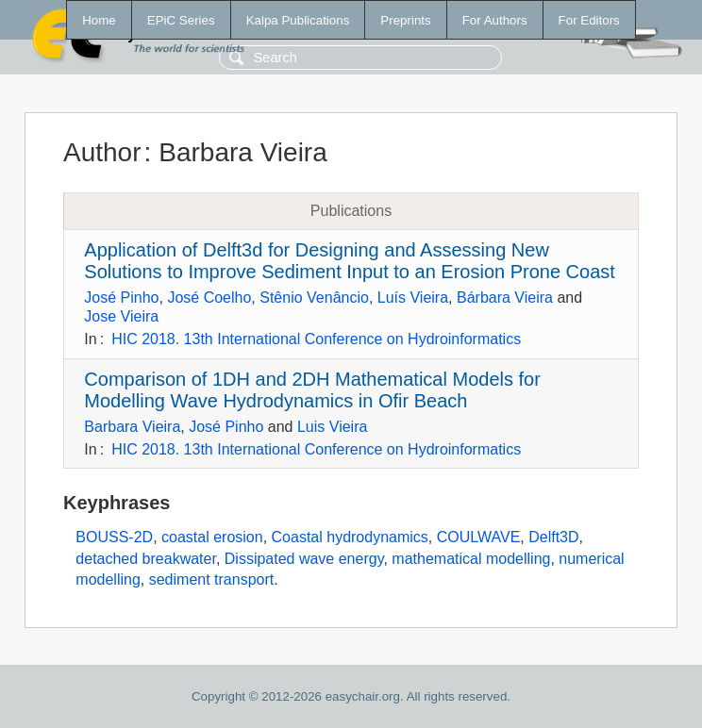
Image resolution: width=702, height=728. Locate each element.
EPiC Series (181, 20)
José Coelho (209, 298)
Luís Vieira (413, 298)
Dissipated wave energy (304, 559)
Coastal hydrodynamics (350, 537)
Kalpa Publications (298, 20)
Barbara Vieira (132, 427)
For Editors (589, 20)
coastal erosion (212, 537)
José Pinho (121, 298)
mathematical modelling (471, 559)
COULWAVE (479, 537)
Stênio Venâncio (314, 298)
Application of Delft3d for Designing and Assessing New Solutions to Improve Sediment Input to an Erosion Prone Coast (350, 261)
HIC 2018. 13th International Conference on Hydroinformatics (316, 339)
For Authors (495, 20)
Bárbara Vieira (505, 298)
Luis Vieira (332, 427)
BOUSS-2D (114, 537)
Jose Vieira (121, 316)
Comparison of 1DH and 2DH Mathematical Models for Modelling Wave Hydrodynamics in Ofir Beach (312, 390)
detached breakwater (146, 559)
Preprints (405, 20)
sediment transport (212, 579)
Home (99, 20)
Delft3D (553, 537)
